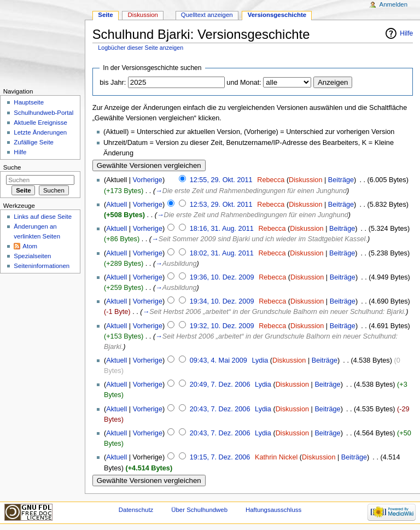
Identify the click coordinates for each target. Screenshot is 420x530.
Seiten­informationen (42, 266)
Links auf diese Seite (43, 217)
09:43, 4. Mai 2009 (218, 360)
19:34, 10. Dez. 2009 (222, 301)
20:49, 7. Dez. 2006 (220, 385)
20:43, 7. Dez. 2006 (220, 409)
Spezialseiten (32, 256)
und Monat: (244, 83)
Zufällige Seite (34, 142)
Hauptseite (29, 102)
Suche (12, 167)
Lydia (260, 360)
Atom (30, 246)
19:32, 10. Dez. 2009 (222, 326)
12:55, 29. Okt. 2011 (221, 180)
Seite (105, 15)
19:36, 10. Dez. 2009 (222, 277)
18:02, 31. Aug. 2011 (222, 253)
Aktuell (116, 205)
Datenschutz (136, 510)
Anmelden (394, 4)
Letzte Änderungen (40, 132)
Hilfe (406, 33)
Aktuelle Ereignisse (40, 123)
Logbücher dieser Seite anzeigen (141, 48)
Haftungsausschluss (273, 510)
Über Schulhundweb (199, 510)
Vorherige (148, 180)
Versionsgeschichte (277, 15)
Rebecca (271, 180)
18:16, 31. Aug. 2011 (222, 229)
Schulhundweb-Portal (43, 113)
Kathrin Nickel (276, 457)
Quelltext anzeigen (207, 15)
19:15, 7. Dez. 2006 (220, 457)
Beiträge (341, 180)
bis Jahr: (113, 83)
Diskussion (305, 180)
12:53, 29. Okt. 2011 (221, 205)
